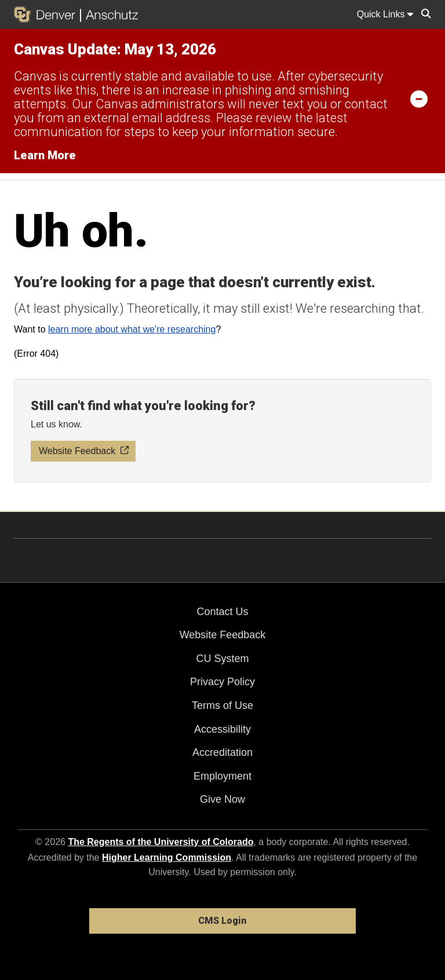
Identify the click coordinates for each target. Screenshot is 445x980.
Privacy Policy (222, 682)
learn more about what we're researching (132, 329)
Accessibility (222, 729)
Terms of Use (222, 705)
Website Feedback (223, 635)
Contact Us (222, 612)
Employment (222, 776)
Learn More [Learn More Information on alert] (45, 155)
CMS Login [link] (222, 921)
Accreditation (222, 752)
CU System (222, 659)
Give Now (222, 799)
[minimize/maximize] (419, 98)
